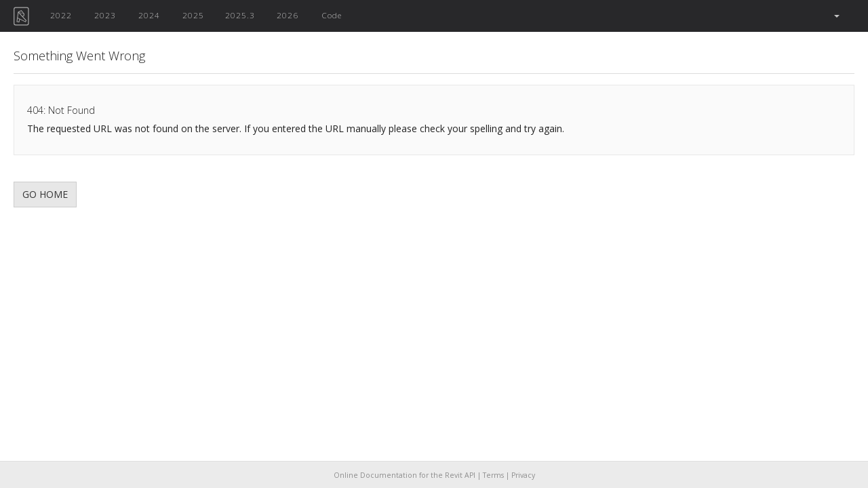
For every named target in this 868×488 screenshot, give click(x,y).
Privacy (523, 475)
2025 (193, 15)
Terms (493, 475)
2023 (105, 15)
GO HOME (45, 194)
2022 (61, 15)
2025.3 (240, 15)
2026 (288, 15)
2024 (149, 15)
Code (332, 15)
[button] (836, 16)
